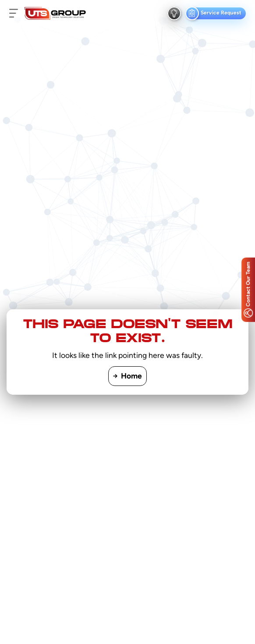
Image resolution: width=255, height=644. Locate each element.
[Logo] (55, 13)
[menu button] (14, 13)
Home (127, 376)
